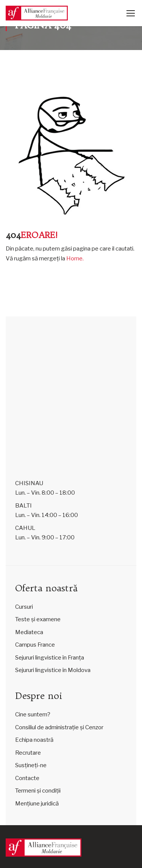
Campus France (35, 645)
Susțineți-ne (31, 765)
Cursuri (24, 607)
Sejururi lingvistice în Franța (50, 658)
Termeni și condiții (38, 791)
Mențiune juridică (37, 804)
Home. (75, 259)
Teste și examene (38, 619)
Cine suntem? (33, 714)
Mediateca (29, 632)
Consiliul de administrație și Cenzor (59, 727)
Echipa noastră (34, 740)
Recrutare (28, 753)
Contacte (27, 778)
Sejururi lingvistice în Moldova (53, 670)
